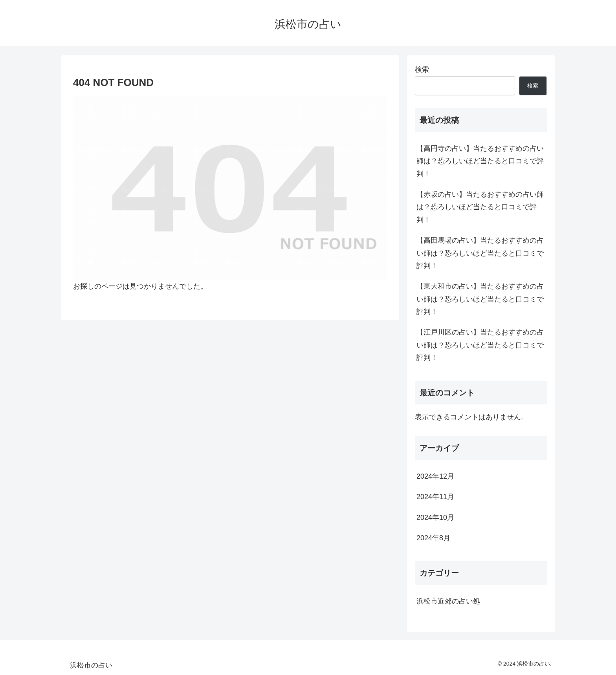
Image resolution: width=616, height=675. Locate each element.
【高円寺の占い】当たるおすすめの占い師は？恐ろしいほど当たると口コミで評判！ (480, 161)
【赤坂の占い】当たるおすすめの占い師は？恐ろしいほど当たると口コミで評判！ (480, 207)
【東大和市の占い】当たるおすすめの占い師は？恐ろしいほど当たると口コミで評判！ (480, 299)
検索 (422, 70)
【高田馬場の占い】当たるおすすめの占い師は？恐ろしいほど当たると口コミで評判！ (480, 253)
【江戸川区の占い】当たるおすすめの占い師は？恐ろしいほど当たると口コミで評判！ (480, 345)
